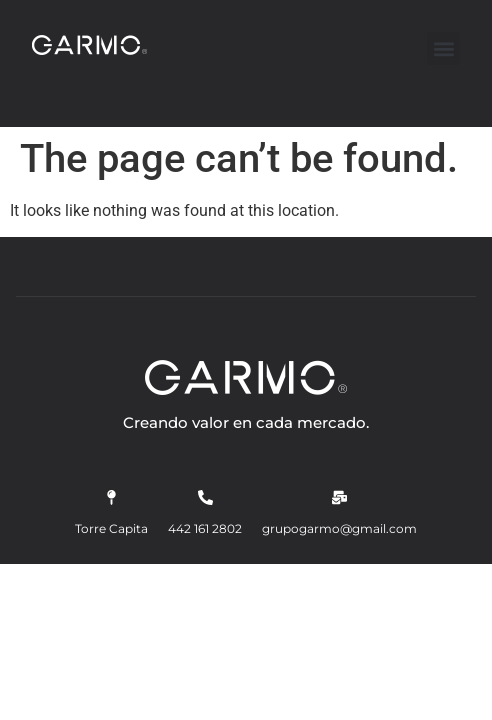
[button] (443, 48)
